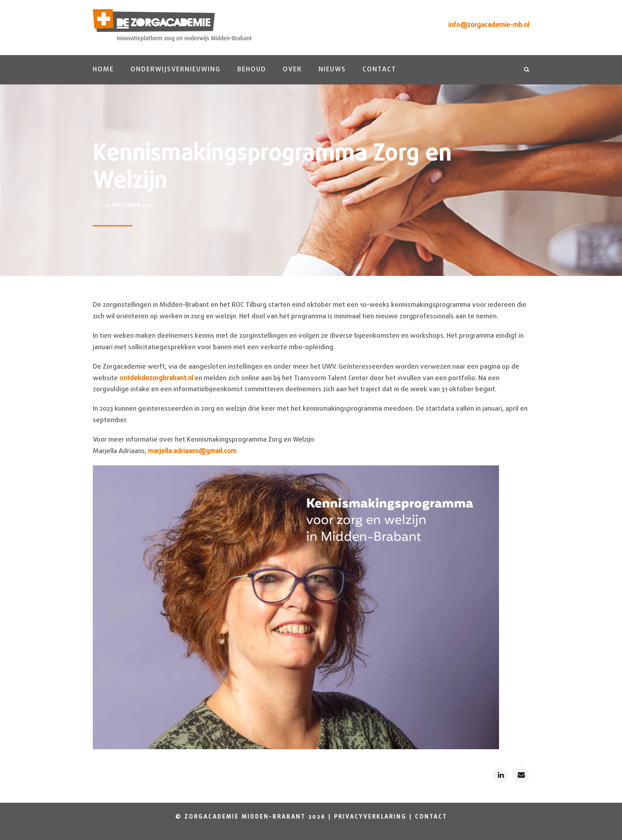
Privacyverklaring (370, 817)
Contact (379, 70)
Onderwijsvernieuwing (176, 70)
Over (292, 70)
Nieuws (332, 70)
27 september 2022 (129, 206)
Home (103, 70)
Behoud (252, 70)
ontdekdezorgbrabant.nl (155, 378)
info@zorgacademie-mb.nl (489, 25)
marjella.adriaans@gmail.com (192, 451)
